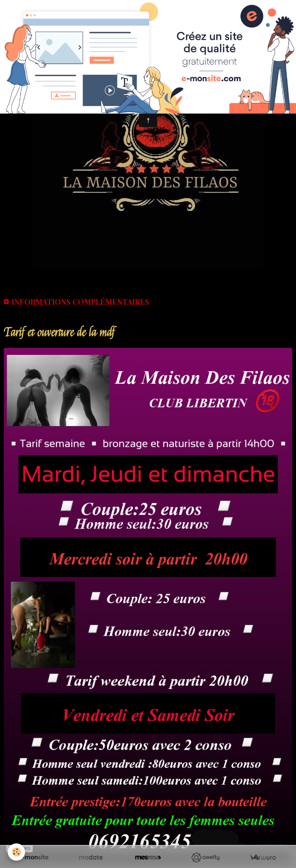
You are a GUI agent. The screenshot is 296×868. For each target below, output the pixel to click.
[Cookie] (16, 852)
